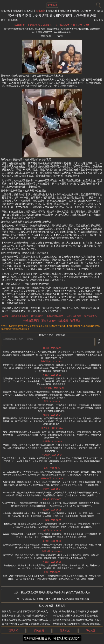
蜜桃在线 (53, 11)
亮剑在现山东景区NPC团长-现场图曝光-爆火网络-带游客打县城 (56, 599)
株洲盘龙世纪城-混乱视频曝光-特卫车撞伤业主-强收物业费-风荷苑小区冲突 (39, 620)
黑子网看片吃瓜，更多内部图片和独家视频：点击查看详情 (52, 16)
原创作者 (86, 11)
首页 (3, 20)
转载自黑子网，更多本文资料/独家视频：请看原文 (52, 321)
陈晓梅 (5, 316)
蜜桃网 (75, 11)
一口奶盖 (59, 36)
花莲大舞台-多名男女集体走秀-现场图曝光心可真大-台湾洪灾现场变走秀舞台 (40, 616)
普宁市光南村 (37, 316)
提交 (99, 342)
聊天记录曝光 (91, 316)
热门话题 (98, 11)
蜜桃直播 (65, 11)
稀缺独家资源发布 (67, 638)
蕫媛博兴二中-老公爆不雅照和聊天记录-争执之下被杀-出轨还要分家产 (36, 611)
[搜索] (98, 4)
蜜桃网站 (29, 11)
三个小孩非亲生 (74, 316)
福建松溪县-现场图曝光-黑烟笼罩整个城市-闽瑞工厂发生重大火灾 (56, 592)
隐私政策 (65, 631)
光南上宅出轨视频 (19, 316)
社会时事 (13, 20)
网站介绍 (39, 631)
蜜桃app (17, 11)
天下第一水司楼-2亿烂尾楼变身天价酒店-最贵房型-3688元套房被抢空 (36, 624)
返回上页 (98, 20)
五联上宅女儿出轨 (55, 316)
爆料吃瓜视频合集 (37, 638)
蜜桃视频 (6, 11)
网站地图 (91, 631)
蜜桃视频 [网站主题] (52, 5)
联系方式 (13, 631)
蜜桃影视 (41, 11)
